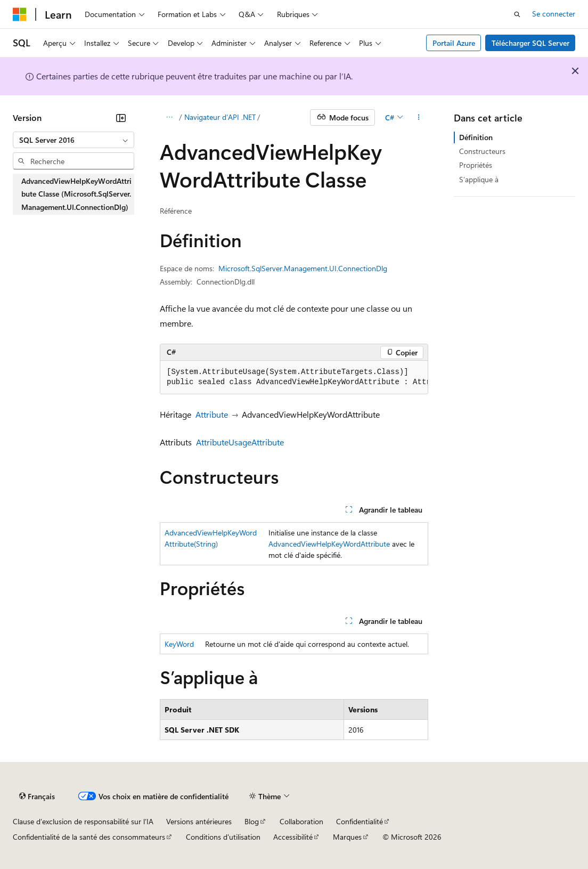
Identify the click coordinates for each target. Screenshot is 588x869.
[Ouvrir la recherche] (517, 14)
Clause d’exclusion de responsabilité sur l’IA (83, 821)
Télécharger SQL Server (530, 43)
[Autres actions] (419, 118)
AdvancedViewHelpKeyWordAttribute (329, 544)
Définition (476, 137)
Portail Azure (454, 43)
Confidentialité (360, 821)
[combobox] (73, 140)
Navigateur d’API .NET (220, 117)
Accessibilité (293, 837)
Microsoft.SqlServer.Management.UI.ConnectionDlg (303, 268)
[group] (294, 377)
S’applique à (479, 179)
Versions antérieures (199, 821)
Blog (252, 821)
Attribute (212, 414)
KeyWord (179, 644)
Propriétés (476, 165)
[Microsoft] (20, 14)
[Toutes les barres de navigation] (169, 118)
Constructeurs (482, 151)
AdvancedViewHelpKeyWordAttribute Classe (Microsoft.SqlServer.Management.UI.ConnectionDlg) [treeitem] (76, 194)
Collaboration (301, 821)
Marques (347, 837)
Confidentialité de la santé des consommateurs (89, 837)
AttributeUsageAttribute (240, 442)
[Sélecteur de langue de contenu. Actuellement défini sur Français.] (37, 797)
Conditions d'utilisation (223, 837)
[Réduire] (121, 118)
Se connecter (554, 14)
